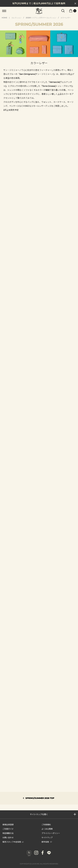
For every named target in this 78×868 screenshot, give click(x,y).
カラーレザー (66, 18)
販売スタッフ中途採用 (13, 842)
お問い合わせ (8, 837)
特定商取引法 (8, 833)
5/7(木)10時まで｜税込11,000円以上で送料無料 (39, 3)
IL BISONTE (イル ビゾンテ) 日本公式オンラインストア (39, 11)
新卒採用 (47, 842)
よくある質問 (47, 829)
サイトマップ (47, 837)
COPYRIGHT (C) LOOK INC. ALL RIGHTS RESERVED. (39, 864)
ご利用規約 (46, 824)
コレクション (16, 18)
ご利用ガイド (8, 829)
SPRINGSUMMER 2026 (39, 24)
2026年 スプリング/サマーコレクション (41, 18)
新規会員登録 (8, 824)
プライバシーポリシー (51, 833)
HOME (4, 18)
